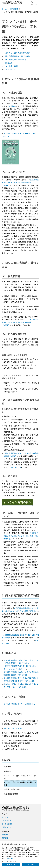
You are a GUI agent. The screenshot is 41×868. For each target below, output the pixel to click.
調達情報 (5, 838)
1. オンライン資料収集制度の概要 (17, 53)
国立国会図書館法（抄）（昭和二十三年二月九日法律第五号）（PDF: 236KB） (21, 662)
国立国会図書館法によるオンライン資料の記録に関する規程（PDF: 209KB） (21, 673)
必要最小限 (11, 864)
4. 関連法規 (8, 63)
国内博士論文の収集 (12, 789)
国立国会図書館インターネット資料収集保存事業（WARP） (20, 182)
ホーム (4, 9)
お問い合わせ (16, 467)
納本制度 (12, 106)
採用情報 (5, 835)
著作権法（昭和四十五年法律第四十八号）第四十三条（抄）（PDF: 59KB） (21, 686)
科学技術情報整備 (11, 794)
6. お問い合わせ (10, 69)
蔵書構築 (7, 767)
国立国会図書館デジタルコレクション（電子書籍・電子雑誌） (21, 536)
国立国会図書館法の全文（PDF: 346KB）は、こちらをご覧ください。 (20, 667)
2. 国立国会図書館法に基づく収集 (17, 56)
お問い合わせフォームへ (13, 728)
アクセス (5, 817)
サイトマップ (6, 820)
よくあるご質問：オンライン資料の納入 (19, 704)
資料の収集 (14, 9)
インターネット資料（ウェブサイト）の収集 (20, 777)
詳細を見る (10, 858)
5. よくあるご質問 (11, 66)
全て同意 (31, 864)
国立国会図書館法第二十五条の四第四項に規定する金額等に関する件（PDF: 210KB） (21, 679)
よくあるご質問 (7, 824)
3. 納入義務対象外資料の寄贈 (15, 59)
